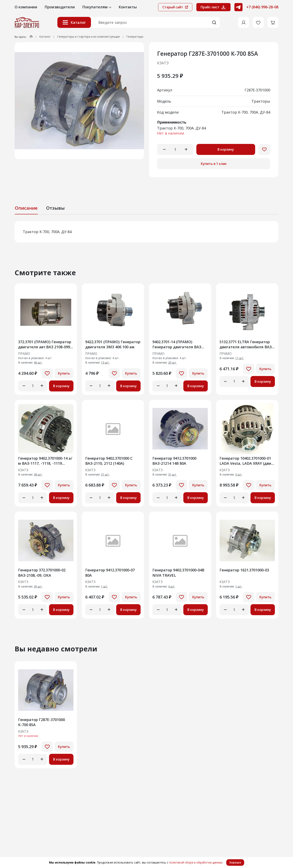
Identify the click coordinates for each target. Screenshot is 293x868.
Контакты (128, 7)
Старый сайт (175, 7)
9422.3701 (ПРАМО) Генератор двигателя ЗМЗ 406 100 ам (113, 344)
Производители (60, 7)
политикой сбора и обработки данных (196, 862)
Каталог (74, 22)
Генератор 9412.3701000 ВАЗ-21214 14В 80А (174, 461)
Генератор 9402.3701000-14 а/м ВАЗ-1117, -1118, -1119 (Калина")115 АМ (45, 461)
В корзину (226, 149)
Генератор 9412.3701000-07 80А (110, 573)
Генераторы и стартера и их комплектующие (89, 37)
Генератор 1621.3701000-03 (244, 570)
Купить (64, 373)
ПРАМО (24, 354)
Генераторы (135, 37)
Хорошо (235, 862)
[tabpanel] (146, 232)
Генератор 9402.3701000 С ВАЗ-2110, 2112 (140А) (109, 461)
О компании (26, 7)
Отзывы (55, 208)
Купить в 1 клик (214, 164)
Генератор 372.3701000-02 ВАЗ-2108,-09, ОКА (42, 573)
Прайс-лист (213, 7)
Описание (26, 208)
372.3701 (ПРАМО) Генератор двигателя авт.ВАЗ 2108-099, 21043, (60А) (45, 344)
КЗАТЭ (163, 63)
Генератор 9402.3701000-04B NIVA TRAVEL (178, 573)
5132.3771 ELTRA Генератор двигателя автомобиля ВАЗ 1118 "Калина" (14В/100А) (246, 344)
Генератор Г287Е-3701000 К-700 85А (42, 722)
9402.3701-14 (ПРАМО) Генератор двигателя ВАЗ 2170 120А (177, 344)
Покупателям (97, 7)
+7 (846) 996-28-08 (262, 7)
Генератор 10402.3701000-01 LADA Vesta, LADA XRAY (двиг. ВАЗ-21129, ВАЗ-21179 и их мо (247, 461)
